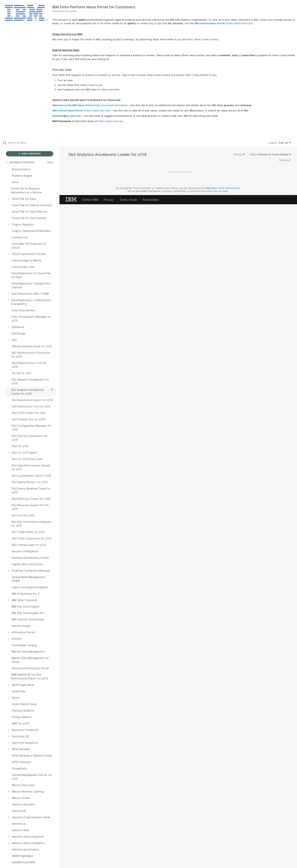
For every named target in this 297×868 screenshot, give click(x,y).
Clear (50, 162)
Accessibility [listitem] (151, 200)
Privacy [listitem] (109, 200)
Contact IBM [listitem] (90, 200)
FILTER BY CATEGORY (20, 162)
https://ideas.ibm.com (239, 23)
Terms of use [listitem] (128, 200)
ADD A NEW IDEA (30, 154)
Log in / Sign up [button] (280, 143)
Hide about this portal (64, 11)
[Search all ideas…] (34, 143)
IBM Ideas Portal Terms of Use (223, 188)
